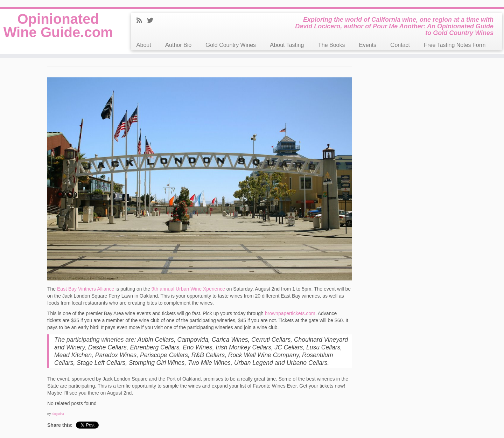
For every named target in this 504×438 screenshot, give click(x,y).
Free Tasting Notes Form (455, 45)
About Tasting (287, 45)
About (143, 45)
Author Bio (178, 45)
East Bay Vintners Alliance (86, 289)
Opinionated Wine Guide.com (58, 26)
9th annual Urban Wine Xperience (188, 289)
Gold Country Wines (231, 45)
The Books (331, 45)
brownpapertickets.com (290, 313)
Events (368, 45)
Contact (400, 45)
